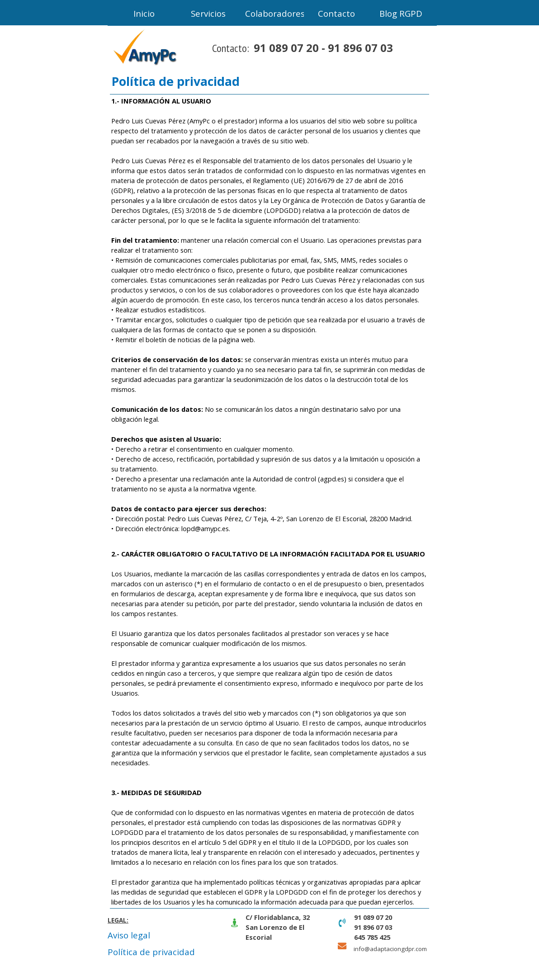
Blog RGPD (401, 13)
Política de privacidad (151, 952)
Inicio (144, 13)
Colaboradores (275, 13)
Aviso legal (129, 935)
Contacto (336, 13)
